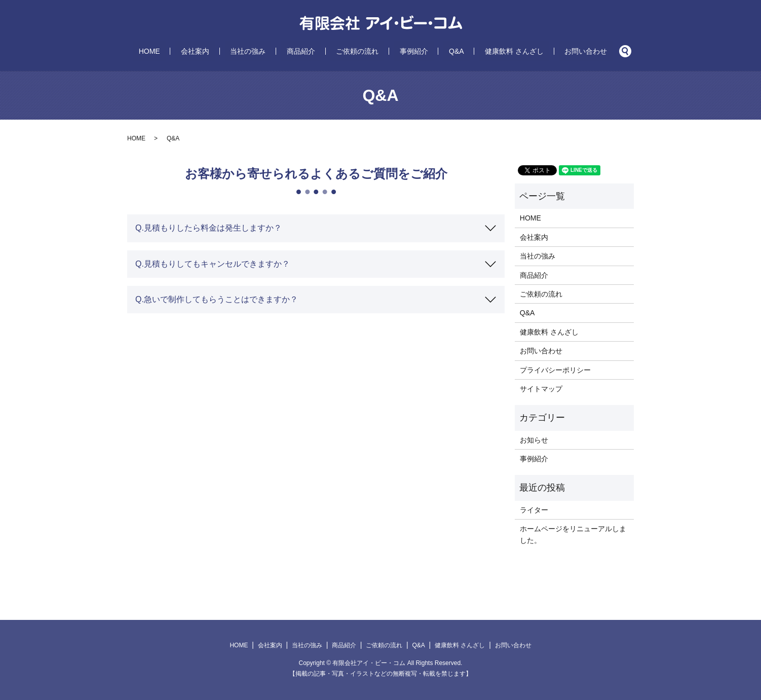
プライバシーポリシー (555, 370)
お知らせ (534, 440)
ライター (534, 510)
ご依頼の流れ (357, 51)
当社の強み (270, 51)
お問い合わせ (542, 51)
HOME (194, 51)
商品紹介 (312, 51)
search (576, 51)
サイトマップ (541, 389)
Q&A (434, 51)
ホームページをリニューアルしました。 (573, 534)
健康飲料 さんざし (481, 51)
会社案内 (228, 51)
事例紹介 (403, 51)
